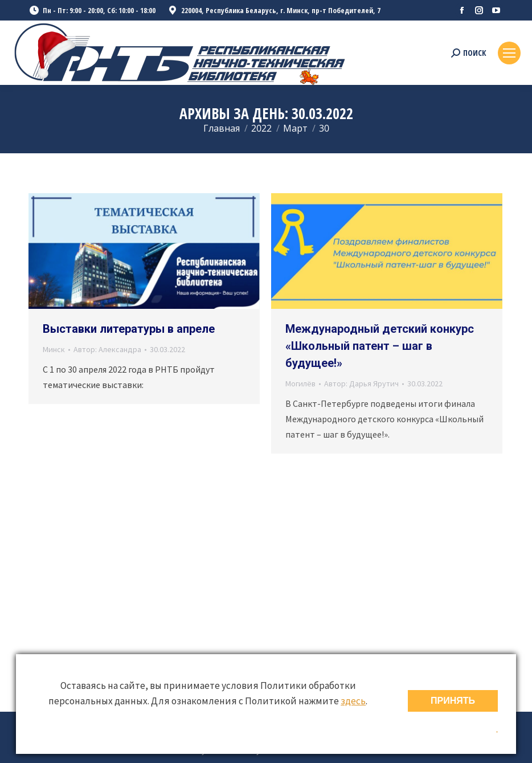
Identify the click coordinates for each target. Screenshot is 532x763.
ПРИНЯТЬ (453, 701)
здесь (353, 701)
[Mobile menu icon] (509, 53)
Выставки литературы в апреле (129, 329)
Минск (54, 349)
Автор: (107, 349)
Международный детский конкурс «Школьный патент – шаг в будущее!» (380, 346)
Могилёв (300, 383)
